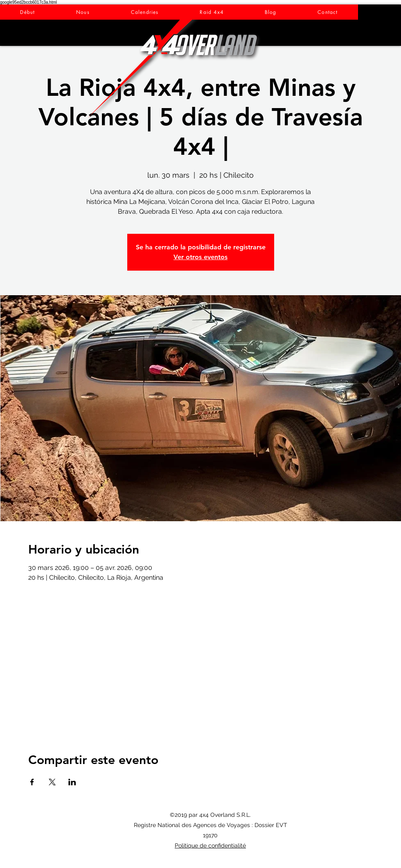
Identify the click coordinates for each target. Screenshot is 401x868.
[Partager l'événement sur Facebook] (32, 782)
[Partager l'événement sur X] (52, 782)
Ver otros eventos (200, 257)
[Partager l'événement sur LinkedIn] (72, 782)
